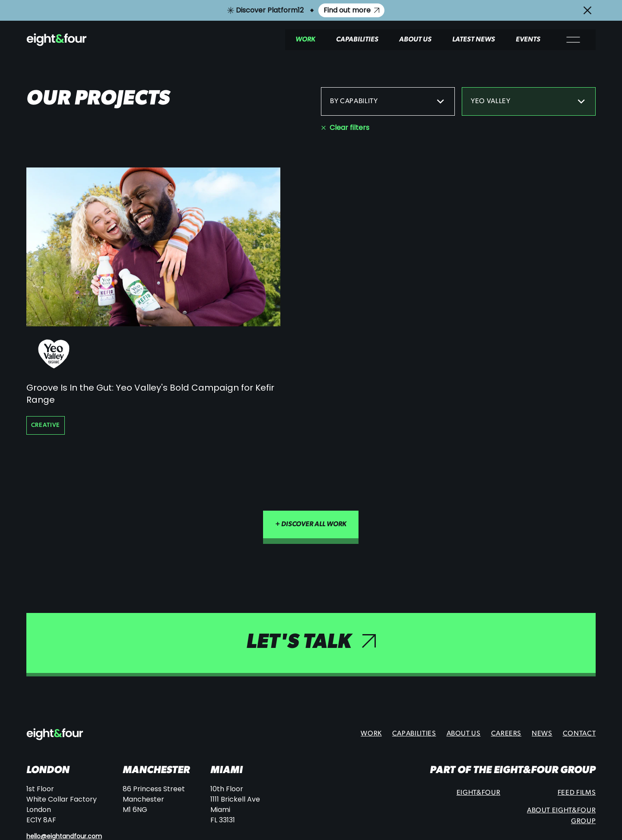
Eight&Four (478, 793)
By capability (388, 101)
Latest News (474, 40)
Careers (506, 734)
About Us (415, 40)
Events (528, 40)
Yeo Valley (529, 101)
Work (305, 40)
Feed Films (577, 793)
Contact (579, 734)
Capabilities (357, 40)
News (542, 734)
